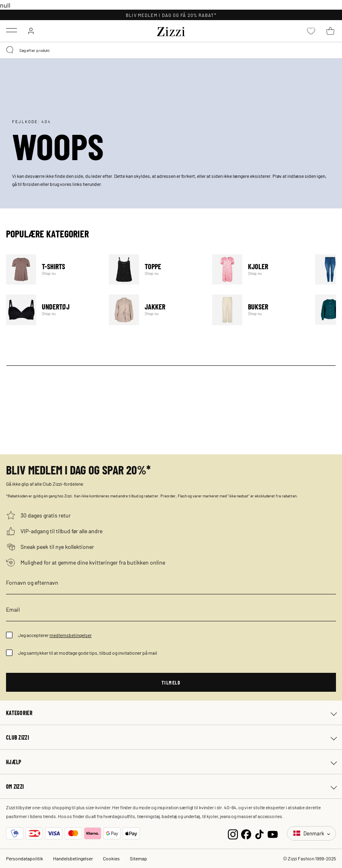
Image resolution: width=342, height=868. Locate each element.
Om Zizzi (15, 786)
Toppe (155, 269)
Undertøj (52, 310)
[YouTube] (273, 833)
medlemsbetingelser (71, 635)
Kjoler (259, 269)
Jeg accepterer (55, 635)
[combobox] (171, 50)
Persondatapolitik (25, 858)
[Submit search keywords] (10, 50)
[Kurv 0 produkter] (330, 31)
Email (13, 609)
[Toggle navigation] (11, 30)
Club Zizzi (17, 737)
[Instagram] (233, 833)
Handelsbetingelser (73, 858)
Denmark (309, 833)
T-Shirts (52, 269)
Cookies (111, 858)
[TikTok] (259, 833)
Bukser (259, 310)
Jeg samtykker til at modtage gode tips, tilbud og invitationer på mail (88, 653)
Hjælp (14, 762)
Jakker (155, 310)
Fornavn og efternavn (32, 582)
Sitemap (138, 858)
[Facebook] (246, 833)
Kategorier (19, 713)
